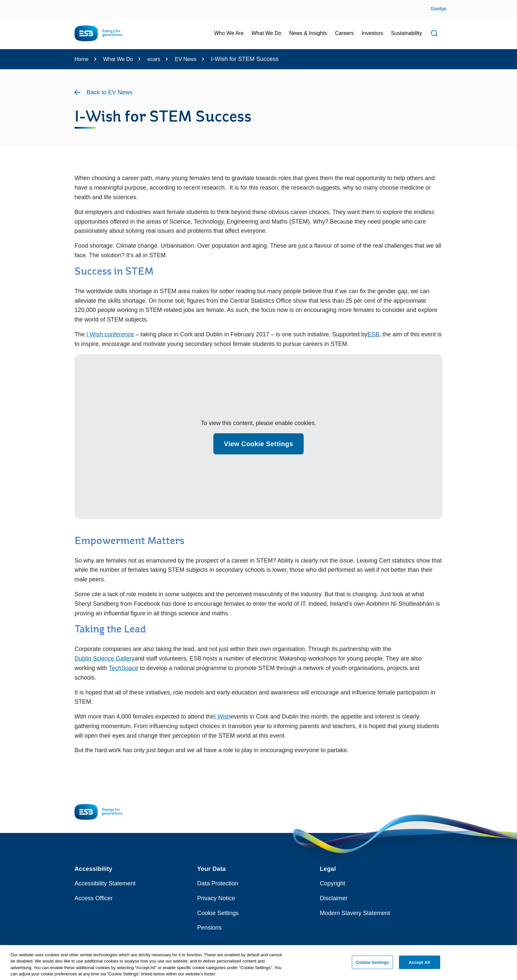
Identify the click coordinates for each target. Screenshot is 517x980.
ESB (374, 334)
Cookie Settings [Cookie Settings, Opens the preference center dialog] (373, 965)
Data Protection (218, 883)
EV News (186, 59)
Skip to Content (11, 4)
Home (82, 59)
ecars (154, 59)
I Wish (222, 717)
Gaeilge (439, 9)
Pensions (209, 928)
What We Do (118, 59)
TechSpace (123, 668)
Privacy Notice (216, 898)
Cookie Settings (218, 913)
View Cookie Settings (258, 444)
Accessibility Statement (105, 883)
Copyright (333, 883)
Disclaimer (334, 898)
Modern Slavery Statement (355, 913)
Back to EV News (110, 92)
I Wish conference (110, 334)
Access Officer (94, 898)
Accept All (419, 965)
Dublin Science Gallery (105, 658)
